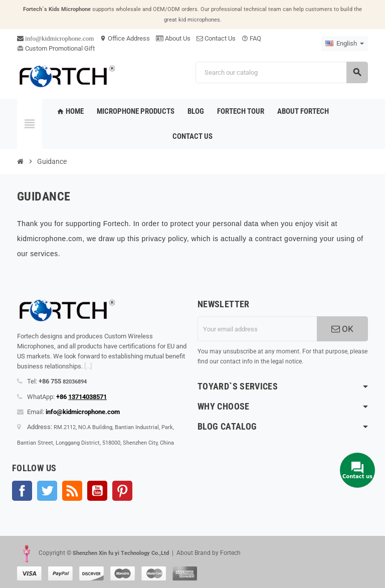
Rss (72, 491)
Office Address (125, 38)
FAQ (251, 38)
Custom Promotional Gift (56, 48)
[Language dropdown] (345, 44)
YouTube (97, 491)
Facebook (22, 491)
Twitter (47, 491)
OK (342, 329)
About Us (173, 38)
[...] (88, 366)
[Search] (281, 72)
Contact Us (216, 38)
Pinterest (122, 491)
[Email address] (257, 329)
